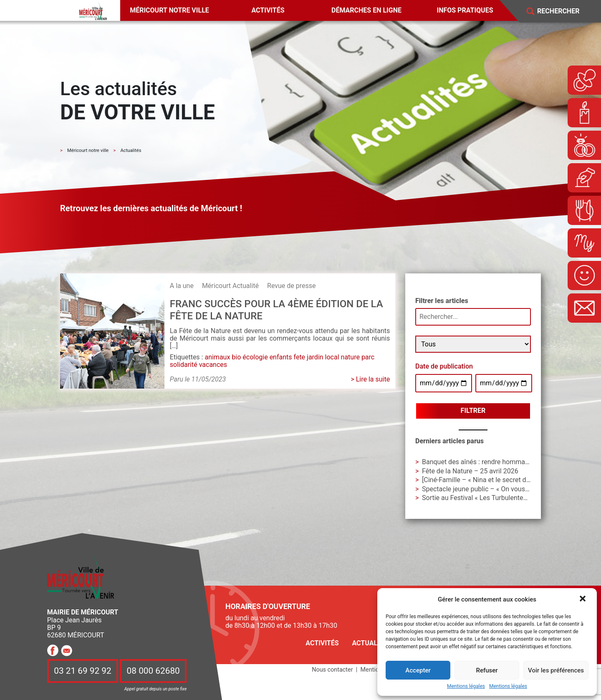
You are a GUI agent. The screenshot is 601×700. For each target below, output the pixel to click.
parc (368, 357)
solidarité (184, 365)
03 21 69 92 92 (83, 671)
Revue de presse (291, 286)
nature (350, 357)
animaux (217, 357)
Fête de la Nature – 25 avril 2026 (470, 471)
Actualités (371, 643)
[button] (583, 599)
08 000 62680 (153, 671)
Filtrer (473, 411)
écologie (255, 357)
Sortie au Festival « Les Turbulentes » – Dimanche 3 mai (505, 498)
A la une (182, 286)
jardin (315, 357)
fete (300, 357)
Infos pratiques (465, 10)
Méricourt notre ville (169, 10)
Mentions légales (466, 686)
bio (236, 357)
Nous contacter (332, 670)
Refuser (487, 670)
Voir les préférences (556, 670)
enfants (281, 357)
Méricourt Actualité (230, 286)
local (332, 357)
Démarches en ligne (366, 10)
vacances (213, 365)
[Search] (564, 11)
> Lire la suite (370, 379)
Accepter (418, 670)
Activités (268, 10)
